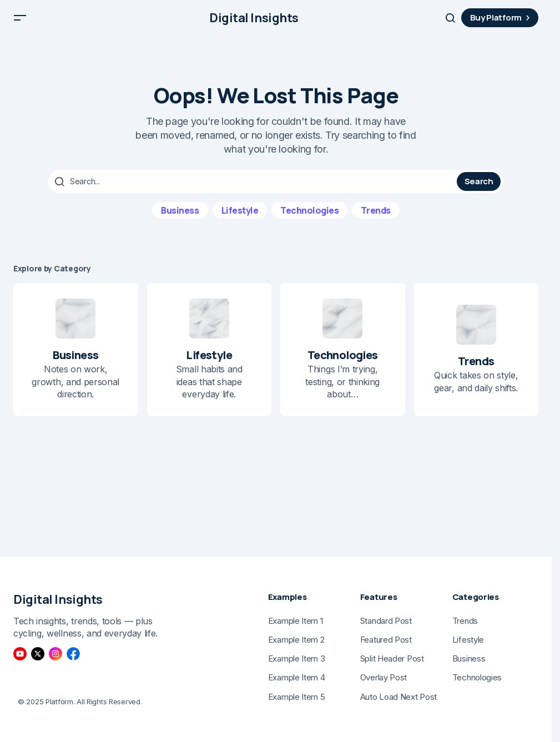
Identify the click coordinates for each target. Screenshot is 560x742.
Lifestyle (240, 218)
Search (479, 190)
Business (180, 218)
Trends (375, 218)
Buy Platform (501, 22)
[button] (20, 22)
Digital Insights (254, 22)
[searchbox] (254, 190)
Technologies (309, 218)
